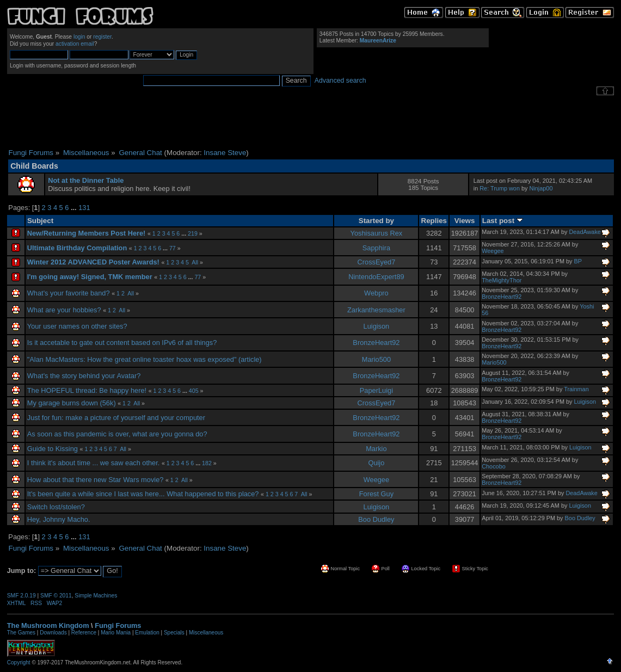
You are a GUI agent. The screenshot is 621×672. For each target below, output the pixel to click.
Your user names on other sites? (77, 326)
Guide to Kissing (53, 449)
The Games (21, 633)
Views (465, 221)
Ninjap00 (541, 188)
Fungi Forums (118, 625)
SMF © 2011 (56, 596)
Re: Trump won (500, 188)
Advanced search (340, 81)
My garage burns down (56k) (72, 403)
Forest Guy (376, 494)
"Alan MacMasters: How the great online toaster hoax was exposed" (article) (145, 359)
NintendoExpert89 (376, 277)
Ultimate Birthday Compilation (77, 248)
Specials (174, 633)
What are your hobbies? (64, 310)
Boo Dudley (376, 519)
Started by (376, 221)
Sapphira (376, 248)
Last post (503, 221)
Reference (84, 633)
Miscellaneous (206, 633)
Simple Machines (96, 596)
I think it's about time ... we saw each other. (94, 463)
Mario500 (376, 359)
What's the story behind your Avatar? (84, 376)
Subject (40, 221)
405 (194, 391)
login (79, 37)
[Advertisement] (311, 122)
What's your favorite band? (69, 293)
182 (207, 463)
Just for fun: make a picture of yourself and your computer (116, 418)
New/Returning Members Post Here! (87, 233)
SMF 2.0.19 (21, 596)
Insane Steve (225, 153)
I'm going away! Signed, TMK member (90, 277)
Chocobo (494, 466)
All (195, 262)
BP (578, 261)
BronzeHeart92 (502, 297)
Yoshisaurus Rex (377, 233)
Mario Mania (116, 633)
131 (84, 208)
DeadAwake (585, 232)
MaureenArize (378, 41)
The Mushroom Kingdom (48, 625)
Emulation (147, 633)
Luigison (377, 326)
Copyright (19, 662)
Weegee (493, 251)
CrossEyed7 (377, 262)
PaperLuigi (376, 390)
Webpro (376, 293)
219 (193, 233)
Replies (434, 221)
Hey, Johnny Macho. (59, 519)
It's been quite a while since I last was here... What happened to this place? (143, 494)
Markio (376, 449)
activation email (75, 44)
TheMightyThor (502, 280)
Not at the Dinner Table (86, 180)
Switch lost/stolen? (56, 507)
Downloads (53, 633)
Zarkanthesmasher (376, 310)
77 (173, 248)
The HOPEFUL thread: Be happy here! (87, 390)
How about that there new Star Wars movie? (96, 480)
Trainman (576, 389)
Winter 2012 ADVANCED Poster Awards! (93, 262)
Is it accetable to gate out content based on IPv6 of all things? (122, 343)
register (102, 37)
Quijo (376, 463)
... (75, 208)
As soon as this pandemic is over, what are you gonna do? (117, 434)
